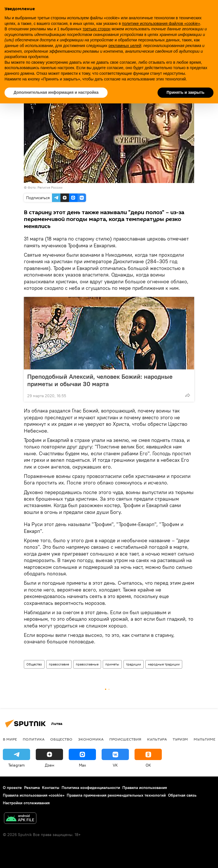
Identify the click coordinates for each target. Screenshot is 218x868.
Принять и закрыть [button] (185, 92)
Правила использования (145, 788)
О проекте (12, 788)
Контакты (51, 788)
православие (59, 664)
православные (87, 664)
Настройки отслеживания (26, 803)
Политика (34, 739)
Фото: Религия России (45, 187)
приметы (112, 664)
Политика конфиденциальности (91, 788)
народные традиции (164, 664)
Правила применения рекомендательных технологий (116, 795)
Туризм (180, 739)
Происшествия (125, 739)
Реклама (32, 788)
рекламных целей (125, 46)
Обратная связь (182, 795)
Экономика (91, 739)
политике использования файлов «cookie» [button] (161, 24)
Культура (157, 739)
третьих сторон (97, 29)
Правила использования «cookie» (34, 795)
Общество (34, 664)
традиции (134, 664)
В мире (10, 739)
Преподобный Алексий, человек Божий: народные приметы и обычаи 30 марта (100, 380)
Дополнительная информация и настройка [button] (56, 92)
